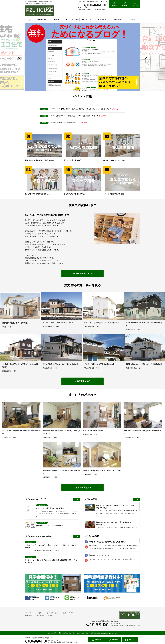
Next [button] (145, 57)
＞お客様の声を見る (82, 488)
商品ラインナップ (68, 613)
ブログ (133, 19)
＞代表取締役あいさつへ (82, 274)
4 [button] (85, 89)
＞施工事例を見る (82, 381)
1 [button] (78, 89)
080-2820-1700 (96, 5)
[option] (82, 57)
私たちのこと (28, 616)
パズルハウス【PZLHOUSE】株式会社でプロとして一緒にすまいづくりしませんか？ (85, 109)
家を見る (40, 613)
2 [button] (80, 89)
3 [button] (82, 89)
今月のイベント (29, 613)
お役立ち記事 (118, 19)
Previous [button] (20, 57)
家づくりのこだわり (53, 613)
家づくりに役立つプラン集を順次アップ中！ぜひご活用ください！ (78, 116)
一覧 (77, 499)
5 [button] (87, 89)
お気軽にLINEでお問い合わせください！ (69, 123)
